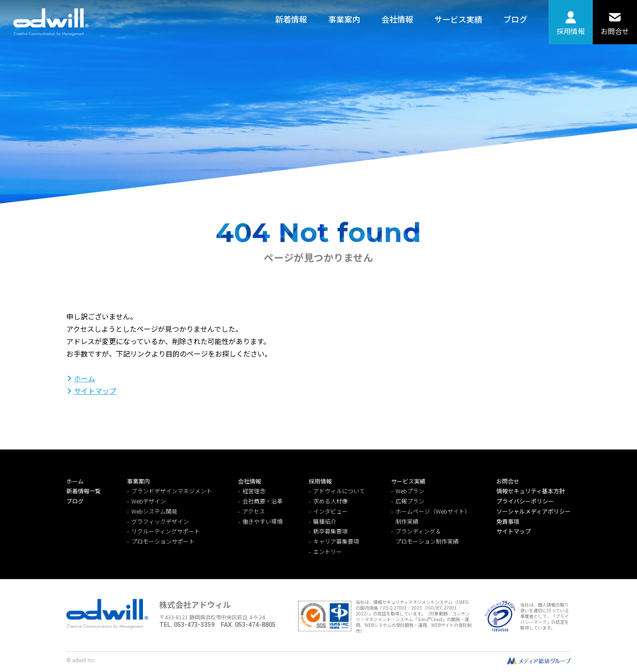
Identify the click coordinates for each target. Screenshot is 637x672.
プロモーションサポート (163, 541)
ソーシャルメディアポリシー (533, 511)
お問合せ (615, 31)
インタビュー (330, 511)
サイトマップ (95, 391)
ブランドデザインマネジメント (172, 491)
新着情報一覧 (84, 491)
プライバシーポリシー (525, 501)
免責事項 (508, 521)
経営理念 (254, 491)
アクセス (254, 511)
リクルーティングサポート (166, 531)
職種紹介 (325, 521)
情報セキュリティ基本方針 (531, 491)
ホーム (84, 378)
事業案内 (344, 19)
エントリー (328, 551)
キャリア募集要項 (336, 541)
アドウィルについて (339, 491)
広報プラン (410, 501)
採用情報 (571, 31)
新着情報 (291, 19)
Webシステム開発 (154, 511)
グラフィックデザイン (160, 521)
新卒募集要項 (330, 531)
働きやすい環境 (263, 521)
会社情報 (397, 19)
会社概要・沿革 (263, 501)
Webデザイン (149, 501)
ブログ (515, 19)
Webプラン (410, 491)
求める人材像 (330, 501)
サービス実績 (458, 19)
